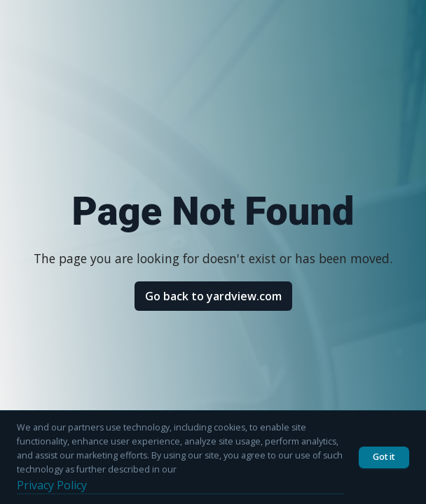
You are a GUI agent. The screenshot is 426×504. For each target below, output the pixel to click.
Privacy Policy (52, 485)
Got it (384, 457)
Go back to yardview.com (213, 296)
